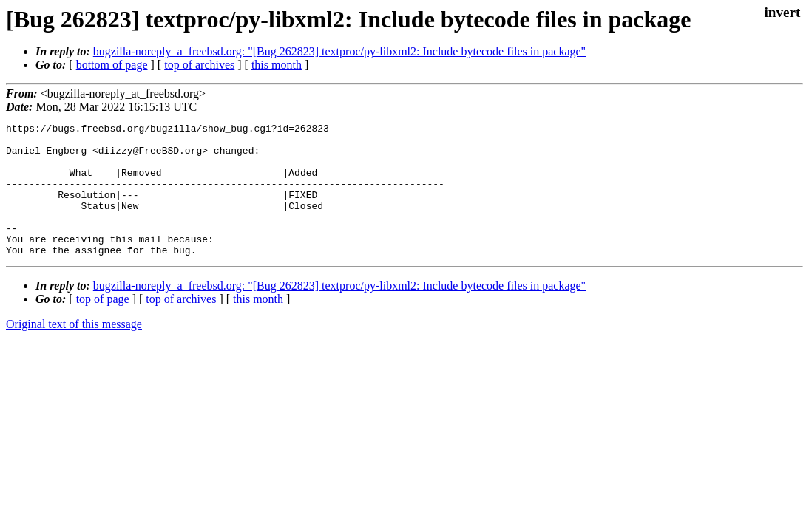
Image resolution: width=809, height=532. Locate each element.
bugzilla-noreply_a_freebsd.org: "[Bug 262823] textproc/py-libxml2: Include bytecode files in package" (339, 51)
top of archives (199, 65)
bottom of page (112, 65)
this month (277, 65)
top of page (103, 325)
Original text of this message (74, 351)
